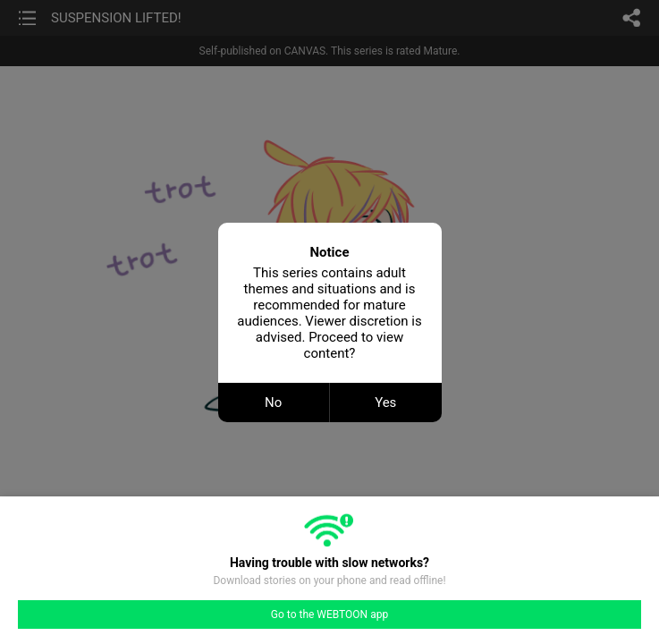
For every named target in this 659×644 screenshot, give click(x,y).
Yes (385, 402)
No (273, 402)
